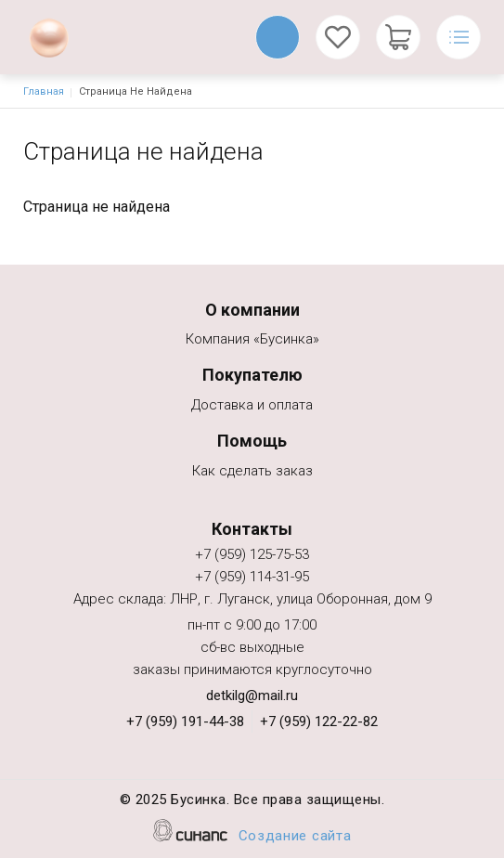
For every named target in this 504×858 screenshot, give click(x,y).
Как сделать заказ (252, 472)
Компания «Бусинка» (252, 340)
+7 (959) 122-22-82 (319, 721)
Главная (44, 91)
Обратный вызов (278, 37)
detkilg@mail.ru (252, 695)
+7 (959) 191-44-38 (185, 721)
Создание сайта (295, 837)
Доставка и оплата (252, 406)
